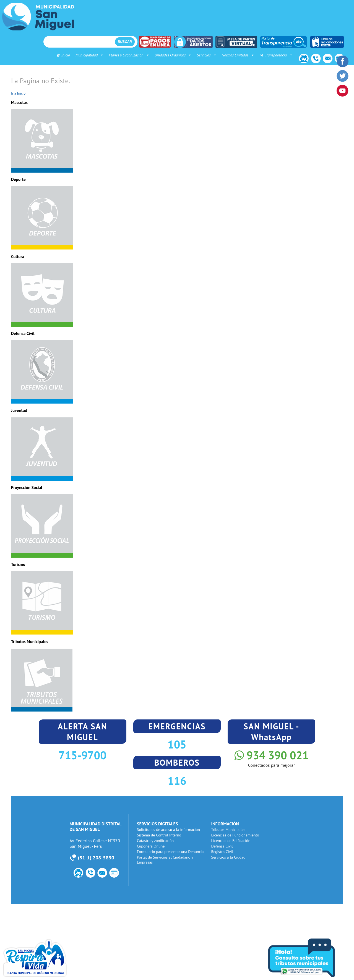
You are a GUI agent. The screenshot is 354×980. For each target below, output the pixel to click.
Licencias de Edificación (231, 841)
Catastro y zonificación (156, 841)
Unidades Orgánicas (170, 55)
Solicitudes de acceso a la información (169, 830)
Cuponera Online (152, 846)
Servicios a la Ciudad (229, 857)
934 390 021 (271, 755)
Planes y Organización (126, 55)
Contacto (301, 59)
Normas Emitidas (235, 55)
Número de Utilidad (314, 59)
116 (177, 781)
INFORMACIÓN (226, 824)
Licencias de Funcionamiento (236, 835)
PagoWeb (116, 874)
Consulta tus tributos (310, 958)
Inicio (63, 55)
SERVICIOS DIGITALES (158, 824)
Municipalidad (86, 55)
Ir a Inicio (18, 93)
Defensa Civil (223, 846)
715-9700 (83, 755)
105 (177, 744)
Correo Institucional (327, 59)
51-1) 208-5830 (96, 858)
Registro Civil (223, 852)
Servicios (204, 55)
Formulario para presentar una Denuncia (171, 852)
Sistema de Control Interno (160, 835)
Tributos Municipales (229, 830)
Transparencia (276, 55)
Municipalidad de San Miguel (38, 17)
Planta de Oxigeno (44, 958)
